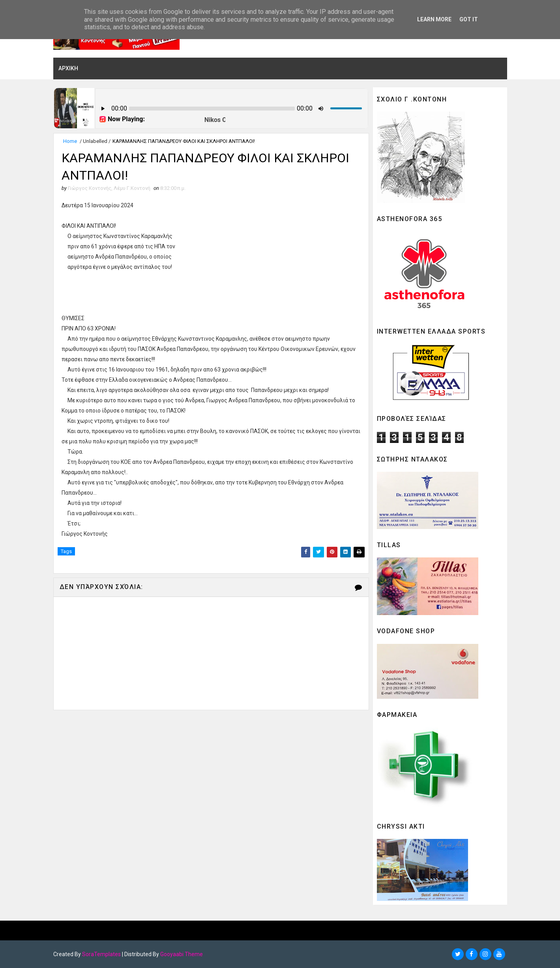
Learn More (434, 19)
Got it (469, 19)
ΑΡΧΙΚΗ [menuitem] (68, 68)
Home (70, 141)
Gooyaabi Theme (182, 954)
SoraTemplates (101, 954)
